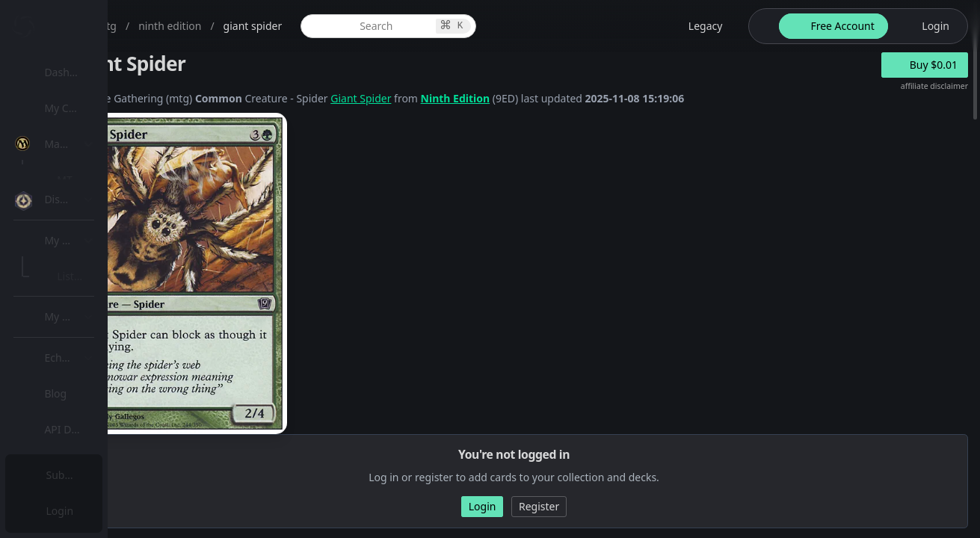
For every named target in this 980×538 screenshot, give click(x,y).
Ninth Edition (602, 98)
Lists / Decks (92, 400)
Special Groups (99, 251)
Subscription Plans (94, 475)
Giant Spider (507, 98)
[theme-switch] (761, 26)
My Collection (81, 108)
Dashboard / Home (95, 72)
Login (62, 511)
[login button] (927, 26)
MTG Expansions (103, 180)
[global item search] (498, 26)
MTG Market (92, 216)
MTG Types (89, 287)
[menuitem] (97, 72)
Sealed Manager (102, 436)
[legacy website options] (697, 26)
